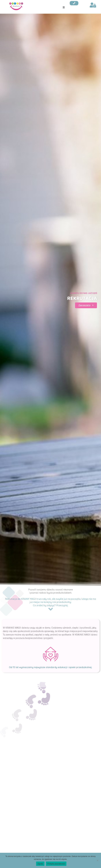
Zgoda (40, 864)
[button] (64, 7)
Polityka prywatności (56, 864)
